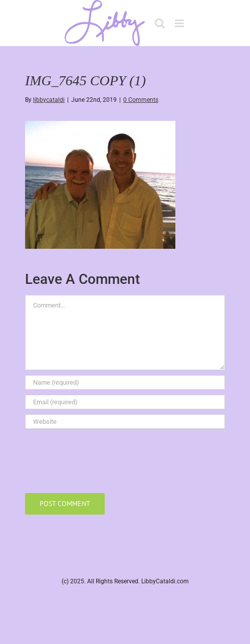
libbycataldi (49, 100)
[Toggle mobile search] (160, 23)
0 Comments (141, 100)
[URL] (125, 422)
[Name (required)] (125, 382)
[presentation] (101, 458)
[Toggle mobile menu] (180, 23)
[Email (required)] (125, 402)
